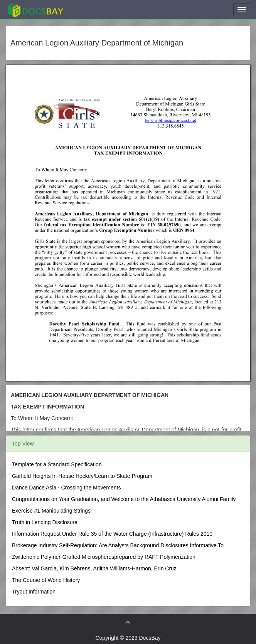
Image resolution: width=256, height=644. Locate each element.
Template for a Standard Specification (57, 464)
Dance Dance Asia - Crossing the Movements (66, 488)
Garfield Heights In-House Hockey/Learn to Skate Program (82, 476)
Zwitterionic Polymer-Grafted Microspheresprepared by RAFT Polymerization (104, 557)
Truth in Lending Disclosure (45, 522)
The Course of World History (46, 580)
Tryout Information (34, 592)
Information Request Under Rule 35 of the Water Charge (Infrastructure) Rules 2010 (112, 534)
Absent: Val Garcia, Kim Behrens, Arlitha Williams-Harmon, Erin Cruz (94, 568)
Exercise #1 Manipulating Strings (51, 511)
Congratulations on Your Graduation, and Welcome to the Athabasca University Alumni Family (124, 499)
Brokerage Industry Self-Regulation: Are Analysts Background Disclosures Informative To (118, 545)
